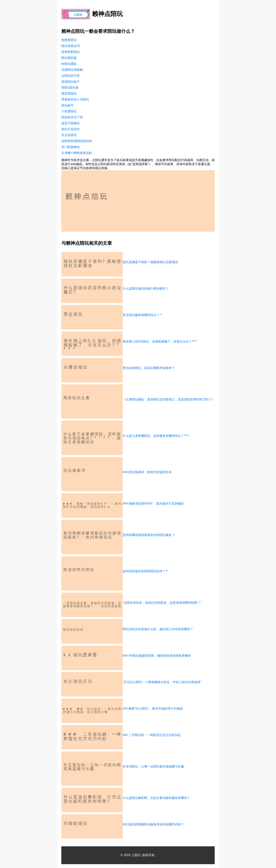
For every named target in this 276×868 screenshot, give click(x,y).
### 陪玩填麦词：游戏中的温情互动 (147, 472)
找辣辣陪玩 (69, 40)
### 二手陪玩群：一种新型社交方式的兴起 (152, 735)
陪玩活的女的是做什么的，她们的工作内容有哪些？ (158, 629)
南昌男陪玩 (69, 93)
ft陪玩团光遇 (70, 88)
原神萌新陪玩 (71, 52)
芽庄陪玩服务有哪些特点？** (142, 315)
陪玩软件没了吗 (72, 117)
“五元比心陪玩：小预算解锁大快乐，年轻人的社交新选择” (162, 682)
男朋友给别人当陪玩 (75, 99)
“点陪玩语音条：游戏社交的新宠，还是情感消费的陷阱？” (162, 603)
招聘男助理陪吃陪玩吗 (77, 141)
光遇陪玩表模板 (72, 70)
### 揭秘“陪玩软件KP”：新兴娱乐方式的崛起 (153, 504)
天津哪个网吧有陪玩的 (77, 153)
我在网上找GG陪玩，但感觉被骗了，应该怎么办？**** (160, 341)
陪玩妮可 (67, 105)
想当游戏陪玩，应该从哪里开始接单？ (149, 368)
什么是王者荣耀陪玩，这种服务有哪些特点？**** (156, 436)
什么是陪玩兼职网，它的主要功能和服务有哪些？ (156, 798)
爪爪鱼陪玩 (69, 135)
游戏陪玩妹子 (71, 82)
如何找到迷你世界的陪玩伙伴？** (145, 571)
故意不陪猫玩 (71, 123)
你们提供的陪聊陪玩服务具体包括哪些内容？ (153, 824)
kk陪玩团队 (69, 64)
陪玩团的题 (69, 58)
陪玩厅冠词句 (71, 129)
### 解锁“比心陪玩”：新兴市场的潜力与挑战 (153, 709)
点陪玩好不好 (71, 76)
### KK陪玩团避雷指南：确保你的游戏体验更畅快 (157, 656)
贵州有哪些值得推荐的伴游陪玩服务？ (149, 535)
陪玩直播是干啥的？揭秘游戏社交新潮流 (150, 262)
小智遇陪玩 (69, 111)
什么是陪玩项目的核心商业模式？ (146, 289)
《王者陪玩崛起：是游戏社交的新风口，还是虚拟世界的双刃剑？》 (169, 399)
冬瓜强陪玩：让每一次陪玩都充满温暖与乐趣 (153, 766)
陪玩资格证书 (71, 46)
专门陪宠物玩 (71, 147)
